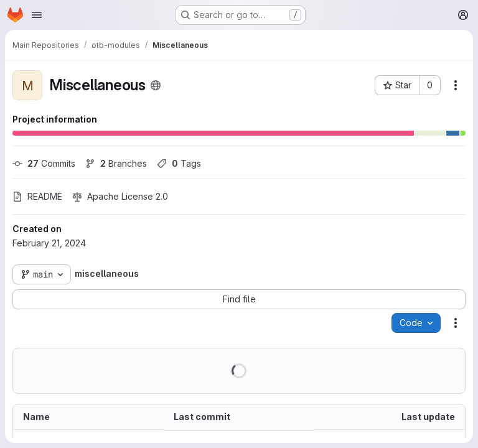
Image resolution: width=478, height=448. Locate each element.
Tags (179, 163)
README (37, 196)
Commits (44, 163)
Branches (116, 163)
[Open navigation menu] (37, 15)
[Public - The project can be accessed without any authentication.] (156, 85)
